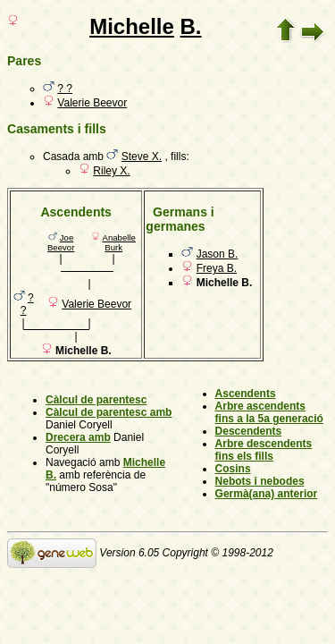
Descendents (249, 431)
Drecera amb (78, 437)
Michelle (132, 26)
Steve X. (142, 157)
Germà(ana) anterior (267, 494)
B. (191, 26)
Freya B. (217, 268)
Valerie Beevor (92, 103)
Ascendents (246, 394)
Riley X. (111, 171)
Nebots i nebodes (260, 481)
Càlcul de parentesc (96, 400)
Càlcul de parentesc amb (109, 412)
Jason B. (218, 254)
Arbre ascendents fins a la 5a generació (269, 412)
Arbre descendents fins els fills (264, 450)
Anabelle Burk (119, 242)
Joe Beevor (61, 242)
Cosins (233, 469)
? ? (65, 89)
